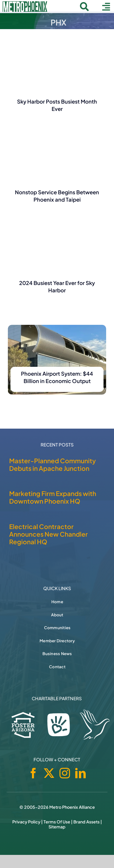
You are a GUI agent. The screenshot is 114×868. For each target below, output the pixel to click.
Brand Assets (86, 822)
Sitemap (57, 827)
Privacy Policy (26, 822)
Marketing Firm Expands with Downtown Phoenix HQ (53, 497)
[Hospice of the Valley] (95, 724)
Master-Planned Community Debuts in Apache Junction (53, 464)
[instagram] (65, 773)
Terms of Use (57, 822)
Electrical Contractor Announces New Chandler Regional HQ (48, 534)
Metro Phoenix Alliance (72, 807)
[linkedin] (80, 773)
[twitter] (49, 773)
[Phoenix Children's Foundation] (59, 723)
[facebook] (33, 773)
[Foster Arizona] (23, 724)
